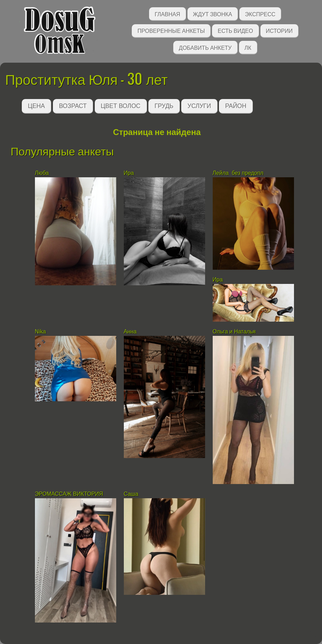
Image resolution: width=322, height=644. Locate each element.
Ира (129, 173)
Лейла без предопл (238, 173)
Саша (131, 494)
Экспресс (260, 14)
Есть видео (235, 30)
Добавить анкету (205, 47)
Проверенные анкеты (171, 30)
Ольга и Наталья (234, 332)
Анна (130, 332)
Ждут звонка (213, 14)
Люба (42, 173)
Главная (167, 14)
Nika (40, 332)
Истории (279, 30)
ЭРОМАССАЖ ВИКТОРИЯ (69, 494)
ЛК (248, 47)
